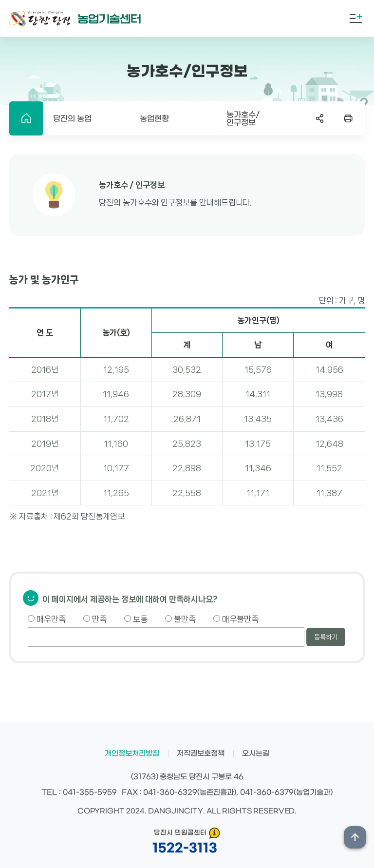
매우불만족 (236, 619)
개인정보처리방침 (132, 753)
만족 (95, 619)
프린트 (348, 118)
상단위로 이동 (355, 837)
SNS (320, 118)
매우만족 (47, 619)
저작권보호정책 (201, 753)
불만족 (180, 619)
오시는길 (256, 753)
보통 (136, 619)
